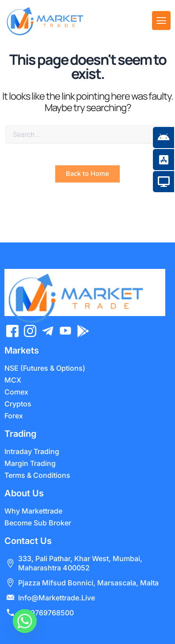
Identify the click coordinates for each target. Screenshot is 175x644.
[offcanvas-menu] (161, 20)
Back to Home (87, 187)
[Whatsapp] (25, 621)
